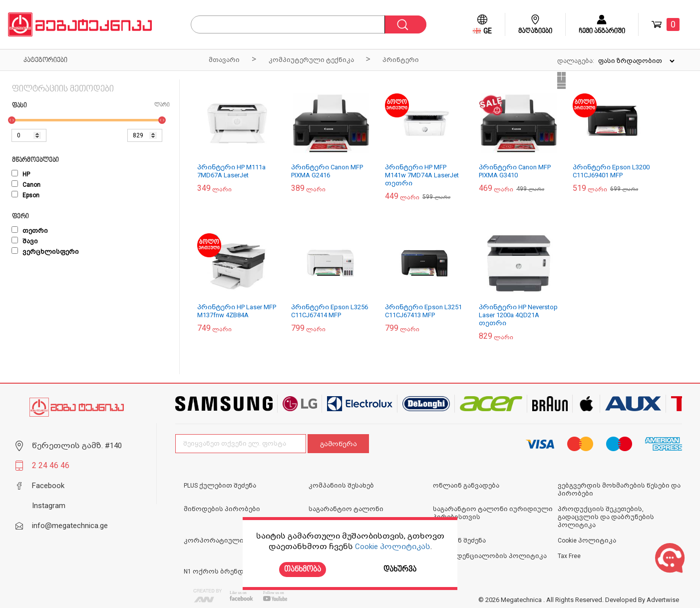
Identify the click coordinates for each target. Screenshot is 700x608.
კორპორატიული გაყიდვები (233, 541)
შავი (25, 241)
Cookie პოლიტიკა (587, 541)
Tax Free (569, 556)
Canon (26, 185)
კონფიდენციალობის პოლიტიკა (490, 556)
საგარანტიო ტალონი (346, 509)
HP (21, 174)
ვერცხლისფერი (45, 252)
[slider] (12, 120)
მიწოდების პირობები (222, 509)
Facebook (48, 486)
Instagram (49, 506)
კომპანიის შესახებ (341, 486)
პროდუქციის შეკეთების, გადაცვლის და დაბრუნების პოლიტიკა (606, 517)
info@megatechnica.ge (70, 526)
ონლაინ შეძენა (459, 541)
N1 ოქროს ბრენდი (216, 572)
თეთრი (30, 231)
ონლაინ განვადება (466, 486)
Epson (25, 195)
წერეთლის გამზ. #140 (77, 446)
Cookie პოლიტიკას (393, 547)
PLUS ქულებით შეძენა (220, 486)
